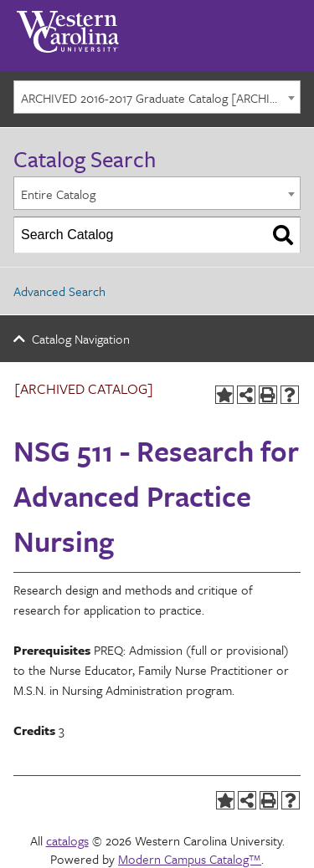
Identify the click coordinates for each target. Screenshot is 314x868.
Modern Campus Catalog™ (190, 859)
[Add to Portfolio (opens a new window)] (224, 395)
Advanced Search (59, 291)
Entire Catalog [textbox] (58, 194)
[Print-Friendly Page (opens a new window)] (268, 395)
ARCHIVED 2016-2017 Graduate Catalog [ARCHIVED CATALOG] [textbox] (160, 98)
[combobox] (157, 97)
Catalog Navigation (81, 339)
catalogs (67, 840)
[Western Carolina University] (68, 26)
